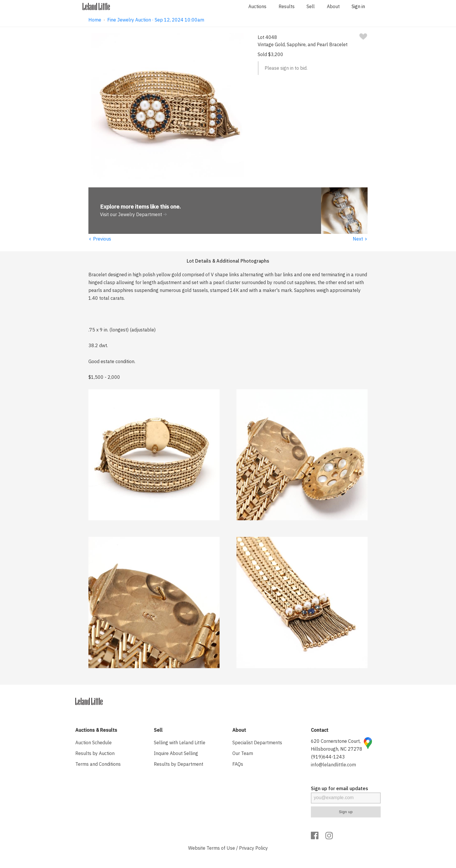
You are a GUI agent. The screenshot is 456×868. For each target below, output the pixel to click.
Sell (311, 6)
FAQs (238, 764)
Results (287, 6)
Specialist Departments (257, 743)
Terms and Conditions (98, 764)
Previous (100, 239)
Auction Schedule (93, 743)
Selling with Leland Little (180, 743)
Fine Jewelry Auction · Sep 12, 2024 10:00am (156, 20)
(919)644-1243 (328, 757)
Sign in (358, 6)
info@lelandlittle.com (333, 765)
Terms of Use (221, 848)
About (333, 6)
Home (95, 20)
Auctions (257, 6)
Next (360, 239)
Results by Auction (95, 753)
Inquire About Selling (176, 753)
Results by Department (179, 764)
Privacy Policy (253, 848)
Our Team (243, 753)
